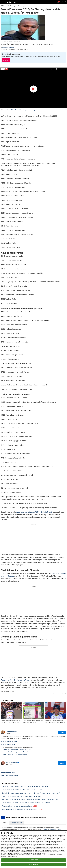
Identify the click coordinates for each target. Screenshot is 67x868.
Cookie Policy (14, 856)
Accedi (64, 2)
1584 (34, 837)
